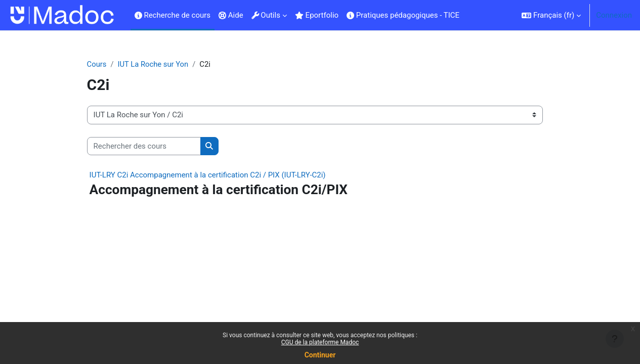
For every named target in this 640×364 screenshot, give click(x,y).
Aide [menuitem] (231, 15)
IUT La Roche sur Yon (162, 64)
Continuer (320, 355)
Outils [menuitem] (266, 15)
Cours (105, 64)
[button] (551, 15)
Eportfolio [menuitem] (317, 15)
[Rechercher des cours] (152, 146)
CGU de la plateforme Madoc (320, 342)
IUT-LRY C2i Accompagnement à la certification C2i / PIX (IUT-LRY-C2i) (216, 175)
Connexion (614, 15)
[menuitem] (467, 15)
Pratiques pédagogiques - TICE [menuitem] (403, 15)
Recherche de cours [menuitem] (173, 15)
